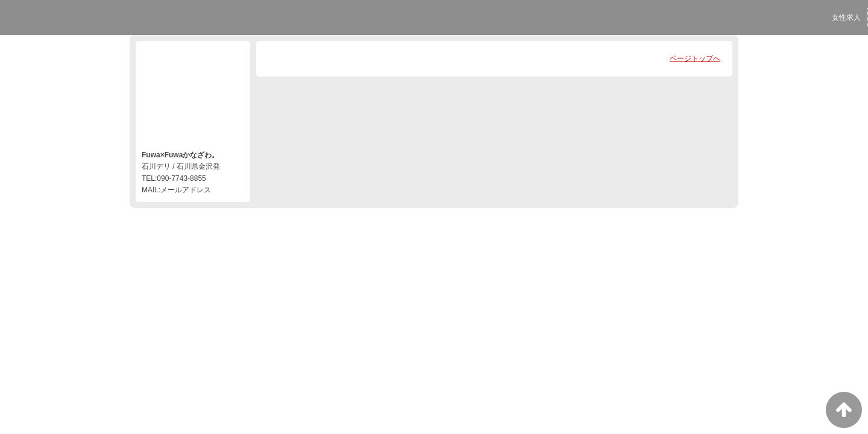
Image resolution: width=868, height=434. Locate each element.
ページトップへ (695, 58)
